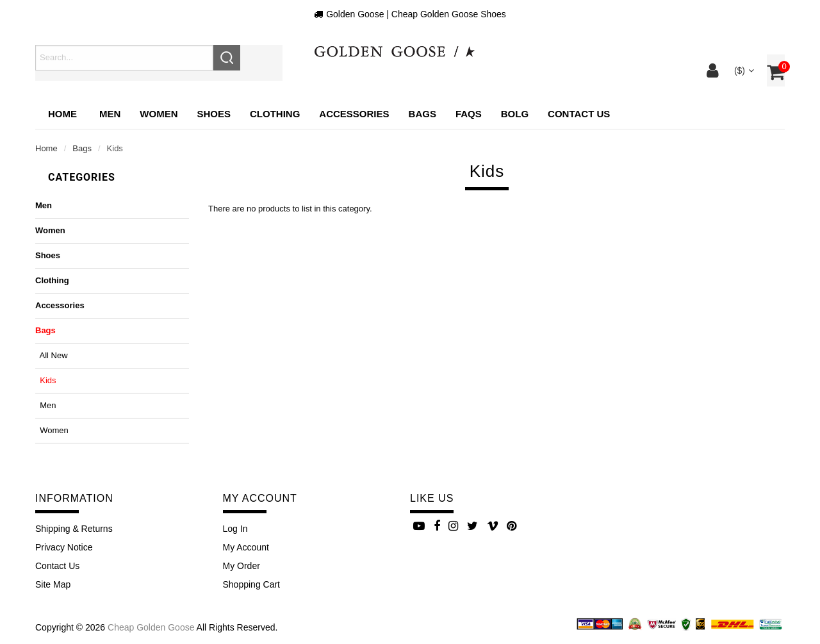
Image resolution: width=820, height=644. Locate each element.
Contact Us (57, 566)
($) (743, 70)
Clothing (52, 280)
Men (44, 205)
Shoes (48, 255)
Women (50, 230)
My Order (242, 566)
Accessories (60, 305)
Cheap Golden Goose (151, 627)
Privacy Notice (64, 547)
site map (53, 584)
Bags (82, 148)
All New (52, 355)
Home (62, 114)
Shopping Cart (252, 584)
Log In (235, 529)
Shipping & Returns (74, 529)
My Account (246, 547)
